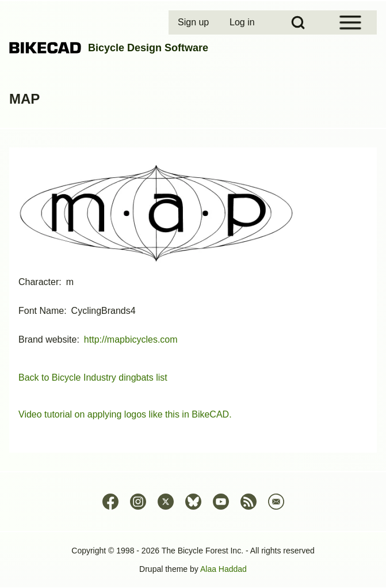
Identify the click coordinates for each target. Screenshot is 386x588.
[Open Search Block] (298, 22)
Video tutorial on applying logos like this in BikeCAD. (125, 414)
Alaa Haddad (223, 569)
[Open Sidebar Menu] (350, 22)
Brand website (47, 339)
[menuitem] (194, 22)
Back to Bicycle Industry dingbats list (93, 378)
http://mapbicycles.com (131, 339)
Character (39, 282)
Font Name (41, 311)
